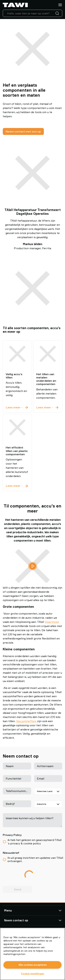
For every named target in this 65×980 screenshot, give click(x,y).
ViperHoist (52, 622)
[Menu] (60, 5)
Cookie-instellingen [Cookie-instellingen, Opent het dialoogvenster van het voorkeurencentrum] (33, 974)
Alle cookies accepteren (33, 965)
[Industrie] (48, 804)
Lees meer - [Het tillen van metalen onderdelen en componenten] (48, 407)
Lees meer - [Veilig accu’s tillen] (17, 407)
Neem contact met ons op (23, 131)
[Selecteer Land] (48, 791)
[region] (32, 954)
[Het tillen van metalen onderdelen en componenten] (48, 354)
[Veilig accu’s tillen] (17, 354)
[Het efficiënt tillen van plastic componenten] (17, 427)
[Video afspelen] (33, 566)
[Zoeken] (58, 13)
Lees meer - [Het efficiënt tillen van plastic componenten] (17, 486)
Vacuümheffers (26, 721)
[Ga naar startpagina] (15, 5)
